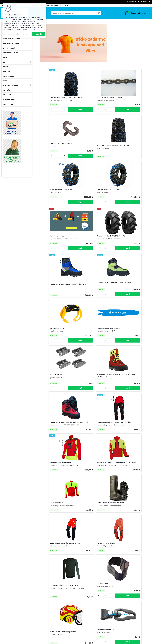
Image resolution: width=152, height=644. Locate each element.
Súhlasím (39, 34)
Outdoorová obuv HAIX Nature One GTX (52, 478)
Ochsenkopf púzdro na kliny (77, 426)
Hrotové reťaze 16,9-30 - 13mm (53, 146)
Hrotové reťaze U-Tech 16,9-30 (106, 426)
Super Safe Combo (104, 145)
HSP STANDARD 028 (104, 193)
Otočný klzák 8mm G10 (78, 379)
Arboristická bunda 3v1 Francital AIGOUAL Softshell (80, 290)
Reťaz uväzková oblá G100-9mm (80, 98)
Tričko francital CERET (105, 290)
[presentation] (41, 577)
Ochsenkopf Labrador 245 (51, 528)
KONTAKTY (67, 5)
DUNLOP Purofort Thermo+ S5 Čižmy (136, 290)
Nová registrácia (145, 2)
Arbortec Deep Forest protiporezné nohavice (133, 242)
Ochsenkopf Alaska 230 (134, 379)
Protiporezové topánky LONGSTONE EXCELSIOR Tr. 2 (107, 242)
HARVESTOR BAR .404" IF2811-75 (136, 193)
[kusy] (45, 595)
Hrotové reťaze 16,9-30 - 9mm (80, 582)
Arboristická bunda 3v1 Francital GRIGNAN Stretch (79, 478)
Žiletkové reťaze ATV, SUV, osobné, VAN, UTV (51, 98)
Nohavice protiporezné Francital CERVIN (50, 336)
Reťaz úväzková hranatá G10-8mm (136, 528)
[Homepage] (2, 5)
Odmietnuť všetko (23, 34)
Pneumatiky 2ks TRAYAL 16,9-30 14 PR (137, 146)
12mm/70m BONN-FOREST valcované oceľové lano (107, 582)
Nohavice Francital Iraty (79, 335)
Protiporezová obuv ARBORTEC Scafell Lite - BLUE (53, 196)
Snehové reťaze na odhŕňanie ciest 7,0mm (136, 100)
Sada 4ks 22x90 (48, 241)
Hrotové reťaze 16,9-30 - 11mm (81, 146)
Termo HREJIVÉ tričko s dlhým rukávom (108, 335)
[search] (99, 14)
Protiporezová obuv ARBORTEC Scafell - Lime (81, 194)
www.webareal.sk (84, 642)
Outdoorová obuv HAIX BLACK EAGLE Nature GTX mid (136, 478)
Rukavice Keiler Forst (105, 381)
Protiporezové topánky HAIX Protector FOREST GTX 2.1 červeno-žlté (80, 242)
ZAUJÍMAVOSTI (56, 5)
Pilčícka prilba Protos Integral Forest (53, 382)
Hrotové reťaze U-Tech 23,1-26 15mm (52, 583)
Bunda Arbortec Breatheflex (52, 290)
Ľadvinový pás (130, 333)
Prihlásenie (133, 2)
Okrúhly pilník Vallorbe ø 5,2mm (137, 582)
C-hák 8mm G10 (103, 528)
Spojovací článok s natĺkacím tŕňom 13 (108, 98)
